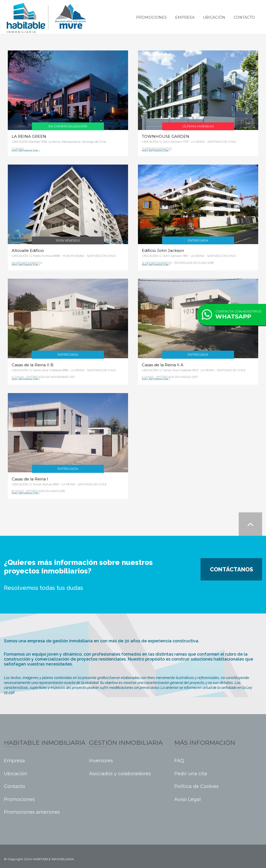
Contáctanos (231, 569)
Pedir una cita (191, 774)
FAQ (179, 761)
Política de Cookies (197, 787)
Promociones (151, 18)
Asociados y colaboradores (120, 774)
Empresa (185, 18)
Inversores (101, 761)
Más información (25, 151)
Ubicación (214, 18)
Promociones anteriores (32, 812)
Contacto (244, 18)
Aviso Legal (188, 800)
